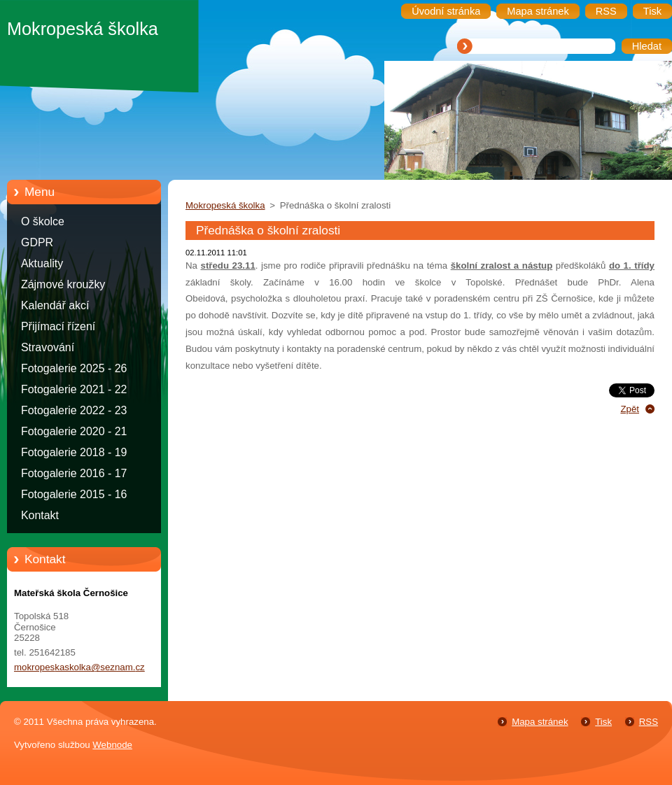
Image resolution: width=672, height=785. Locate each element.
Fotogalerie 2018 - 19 (74, 452)
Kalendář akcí (55, 305)
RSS (649, 722)
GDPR (37, 242)
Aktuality (42, 263)
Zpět (630, 409)
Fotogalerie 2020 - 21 (74, 431)
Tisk (603, 722)
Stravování (48, 347)
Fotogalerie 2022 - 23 (74, 410)
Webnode (112, 745)
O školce (43, 221)
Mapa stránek (540, 722)
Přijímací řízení (58, 326)
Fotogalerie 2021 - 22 (74, 389)
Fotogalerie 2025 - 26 (74, 368)
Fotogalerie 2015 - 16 (74, 494)
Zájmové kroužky (63, 284)
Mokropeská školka (225, 205)
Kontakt (40, 515)
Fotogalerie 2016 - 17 (74, 473)
